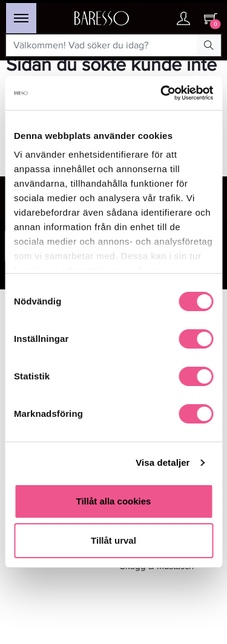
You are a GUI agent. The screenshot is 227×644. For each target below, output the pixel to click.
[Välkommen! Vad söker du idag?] (102, 45)
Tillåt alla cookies (114, 501)
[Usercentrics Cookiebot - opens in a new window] (162, 93)
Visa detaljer (163, 462)
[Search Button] (209, 45)
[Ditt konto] (183, 20)
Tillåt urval (113, 540)
